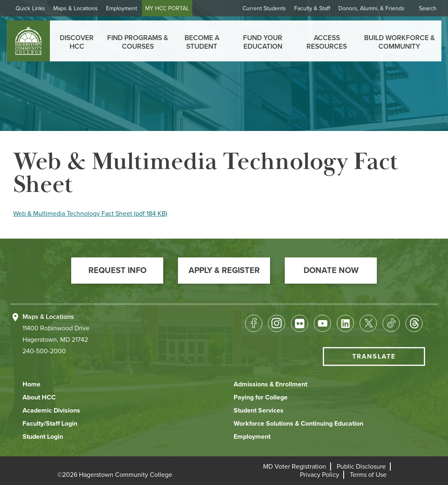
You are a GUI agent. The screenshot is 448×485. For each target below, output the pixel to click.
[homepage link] (28, 41)
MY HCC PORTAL (167, 8)
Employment (122, 8)
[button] (117, 271)
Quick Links (30, 8)
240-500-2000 (44, 351)
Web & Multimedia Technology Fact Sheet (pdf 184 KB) (90, 214)
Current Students (264, 8)
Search (428, 8)
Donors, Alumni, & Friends (371, 8)
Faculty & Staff (312, 8)
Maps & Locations (75, 8)
